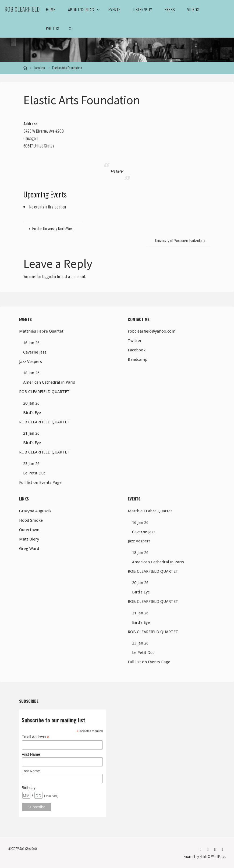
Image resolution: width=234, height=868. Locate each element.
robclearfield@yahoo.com (152, 331)
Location (39, 68)
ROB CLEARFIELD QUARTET (44, 392)
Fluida (203, 856)
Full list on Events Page (40, 482)
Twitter (135, 341)
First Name (31, 754)
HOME (117, 172)
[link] (71, 28)
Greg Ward (29, 549)
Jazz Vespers (31, 362)
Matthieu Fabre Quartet (41, 331)
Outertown (29, 530)
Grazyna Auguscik (35, 511)
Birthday (29, 788)
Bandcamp (138, 359)
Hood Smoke (31, 520)
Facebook (137, 350)
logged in (49, 276)
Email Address (36, 737)
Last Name (31, 771)
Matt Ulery (29, 539)
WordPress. (219, 856)
